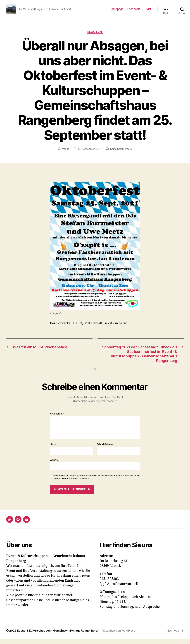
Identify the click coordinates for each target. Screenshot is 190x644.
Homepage (117, 11)
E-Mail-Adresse (106, 449)
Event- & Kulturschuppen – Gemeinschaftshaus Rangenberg (57, 635)
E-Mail (147, 11)
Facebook (134, 11)
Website (54, 465)
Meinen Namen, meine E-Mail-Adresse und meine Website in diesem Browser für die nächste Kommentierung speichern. (97, 482)
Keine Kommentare (121, 154)
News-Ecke (95, 37)
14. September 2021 (90, 154)
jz (68, 154)
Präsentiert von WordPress (118, 635)
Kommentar (57, 418)
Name (54, 449)
